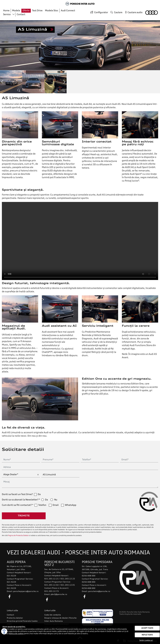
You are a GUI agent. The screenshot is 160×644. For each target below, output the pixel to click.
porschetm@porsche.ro (99, 591)
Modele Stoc (52, 11)
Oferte (26, 11)
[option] (11, 82)
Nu (56, 500)
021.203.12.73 (52, 591)
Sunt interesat (35, 30)
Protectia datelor (15, 618)
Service (7, 14)
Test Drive (37, 11)
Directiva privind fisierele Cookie (22, 621)
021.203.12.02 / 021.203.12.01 (60, 585)
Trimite (24, 516)
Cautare (116, 12)
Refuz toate (147, 635)
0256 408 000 (89, 576)
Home (6, 11)
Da (39, 494)
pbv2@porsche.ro (59, 594)
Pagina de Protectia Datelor (18, 536)
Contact (21, 14)
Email (56, 505)
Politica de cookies (16, 634)
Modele (16, 11)
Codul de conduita (53, 615)
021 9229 (11, 576)
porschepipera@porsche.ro (26, 591)
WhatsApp (71, 505)
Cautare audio (133, 12)
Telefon (42, 505)
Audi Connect (68, 11)
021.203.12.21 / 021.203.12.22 (60, 579)
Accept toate (147, 628)
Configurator (99, 12)
